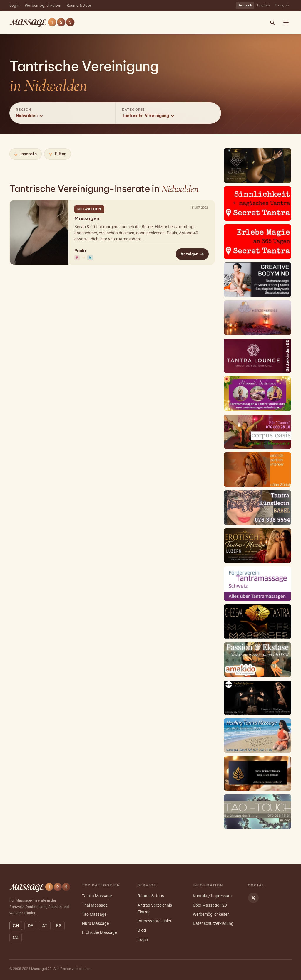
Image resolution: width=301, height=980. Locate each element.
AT (45, 926)
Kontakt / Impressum (212, 896)
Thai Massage (95, 905)
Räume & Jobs (79, 5)
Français (282, 5)
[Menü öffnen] (286, 23)
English (264, 5)
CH (16, 926)
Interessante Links (154, 921)
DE (30, 926)
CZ (16, 937)
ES (59, 926)
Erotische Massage (99, 932)
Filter (57, 154)
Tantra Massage (97, 896)
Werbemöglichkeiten (43, 5)
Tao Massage (94, 914)
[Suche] (272, 23)
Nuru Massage (95, 923)
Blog (142, 930)
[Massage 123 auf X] (253, 898)
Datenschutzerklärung (213, 923)
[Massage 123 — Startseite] (42, 23)
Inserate (25, 154)
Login (14, 5)
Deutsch (245, 5)
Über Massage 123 (210, 905)
